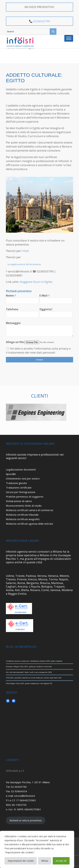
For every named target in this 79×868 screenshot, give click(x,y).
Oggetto (46, 309)
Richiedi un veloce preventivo (26, 820)
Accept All (61, 861)
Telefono (12, 309)
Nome (11, 296)
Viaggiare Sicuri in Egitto (36, 282)
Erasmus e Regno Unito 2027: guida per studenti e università (29, 666)
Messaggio (13, 323)
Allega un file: (15, 342)
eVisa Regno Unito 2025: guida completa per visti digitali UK (29, 683)
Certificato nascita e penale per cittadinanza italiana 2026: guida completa (34, 661)
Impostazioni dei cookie (21, 861)
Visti (26, 251)
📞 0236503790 (39, 21)
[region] (37, 849)
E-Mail (45, 296)
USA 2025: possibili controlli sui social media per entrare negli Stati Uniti (34, 678)
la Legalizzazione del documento (24, 264)
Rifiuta (45, 861)
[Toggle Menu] (69, 38)
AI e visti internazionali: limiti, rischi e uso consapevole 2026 (29, 672)
